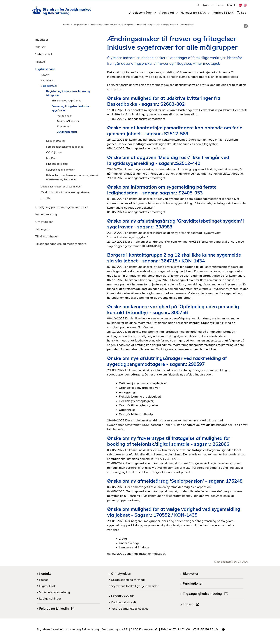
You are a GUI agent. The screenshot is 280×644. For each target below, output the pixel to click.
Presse (220, 7)
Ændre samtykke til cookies (130, 609)
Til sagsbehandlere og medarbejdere (61, 244)
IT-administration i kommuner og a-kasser (65, 192)
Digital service (45, 69)
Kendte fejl (64, 126)
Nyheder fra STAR (193, 14)
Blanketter (191, 573)
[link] (246, 26)
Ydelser (40, 47)
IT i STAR (46, 198)
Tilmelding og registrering (67, 100)
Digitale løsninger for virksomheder (61, 186)
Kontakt (232, 7)
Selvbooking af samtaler (60, 170)
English (192, 604)
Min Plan (51, 158)
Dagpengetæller (56, 141)
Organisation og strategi (128, 580)
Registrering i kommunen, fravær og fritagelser (112, 25)
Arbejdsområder (141, 14)
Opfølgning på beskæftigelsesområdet (62, 207)
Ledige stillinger (50, 598)
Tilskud (40, 62)
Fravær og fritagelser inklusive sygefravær (156, 25)
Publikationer (193, 583)
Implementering (46, 214)
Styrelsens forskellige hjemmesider (135, 586)
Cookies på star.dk (124, 602)
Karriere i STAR (223, 14)
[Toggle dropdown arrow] (155, 14)
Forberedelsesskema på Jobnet (65, 147)
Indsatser (42, 40)
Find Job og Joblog (57, 164)
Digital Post (47, 586)
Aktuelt (45, 75)
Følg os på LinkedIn (58, 609)
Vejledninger (65, 116)
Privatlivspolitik (122, 596)
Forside (66, 25)
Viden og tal (44, 54)
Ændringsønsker (67, 132)
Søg (242, 14)
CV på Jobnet (54, 152)
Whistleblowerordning (55, 592)
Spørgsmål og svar (68, 121)
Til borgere (43, 229)
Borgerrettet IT (80, 25)
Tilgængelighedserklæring (206, 594)
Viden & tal (166, 14)
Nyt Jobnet (47, 80)
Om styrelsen (205, 7)
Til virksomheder (47, 236)
